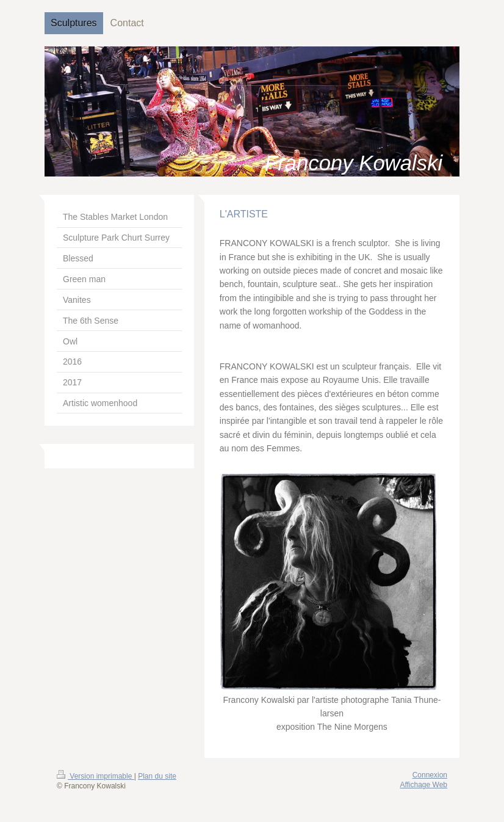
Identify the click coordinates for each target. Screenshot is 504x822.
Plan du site (157, 776)
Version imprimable (95, 776)
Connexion (430, 775)
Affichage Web (423, 785)
